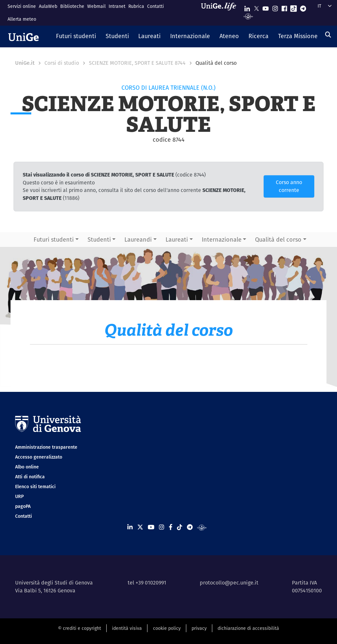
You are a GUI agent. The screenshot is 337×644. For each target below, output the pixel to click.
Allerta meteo (22, 19)
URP (19, 496)
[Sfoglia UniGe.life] (221, 13)
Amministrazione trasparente (46, 447)
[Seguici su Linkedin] (247, 7)
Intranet (117, 6)
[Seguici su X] (256, 7)
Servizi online (22, 6)
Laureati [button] (177, 239)
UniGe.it (25, 63)
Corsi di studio (62, 63)
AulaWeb (48, 6)
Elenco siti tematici (35, 487)
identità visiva (127, 628)
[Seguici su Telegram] (303, 7)
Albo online (27, 467)
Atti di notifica (30, 477)
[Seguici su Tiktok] (294, 7)
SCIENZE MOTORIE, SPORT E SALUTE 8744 (137, 63)
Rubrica (136, 6)
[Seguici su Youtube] (266, 7)
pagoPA (23, 506)
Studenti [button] (99, 239)
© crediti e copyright (79, 628)
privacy (199, 628)
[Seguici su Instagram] (275, 7)
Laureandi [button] (138, 239)
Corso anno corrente (289, 186)
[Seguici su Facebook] (284, 7)
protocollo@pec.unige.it (229, 583)
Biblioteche (72, 6)
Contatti (156, 6)
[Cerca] (328, 35)
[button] (76, 36)
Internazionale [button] (222, 239)
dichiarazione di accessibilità (248, 628)
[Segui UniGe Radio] (248, 16)
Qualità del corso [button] (278, 239)
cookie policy (167, 628)
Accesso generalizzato (39, 457)
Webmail (96, 6)
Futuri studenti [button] (54, 239)
